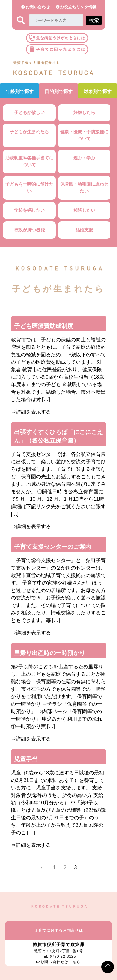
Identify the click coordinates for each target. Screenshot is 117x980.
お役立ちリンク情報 (78, 7)
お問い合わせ (38, 7)
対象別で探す (98, 91)
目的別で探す (59, 91)
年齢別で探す (20, 91)
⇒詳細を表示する (31, 412)
